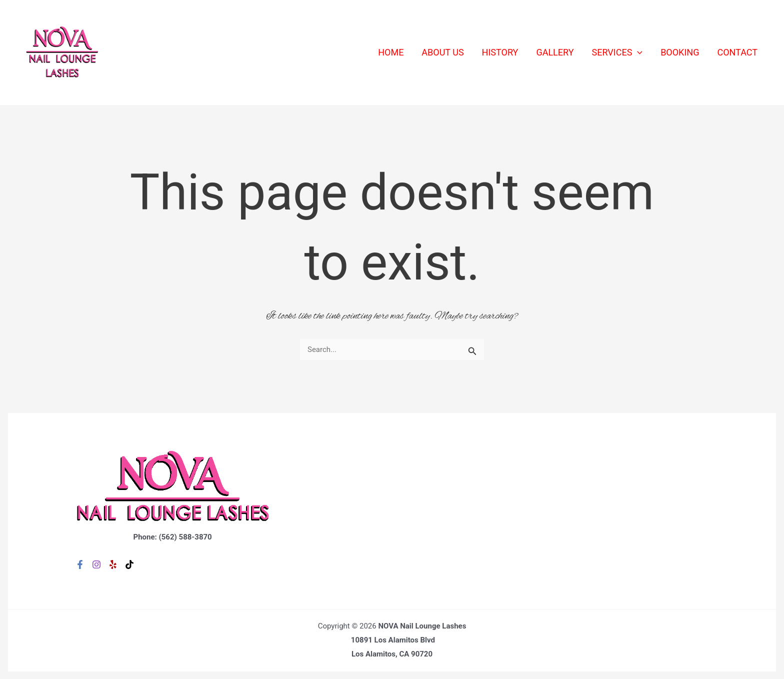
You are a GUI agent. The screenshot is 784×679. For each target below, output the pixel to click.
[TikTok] (129, 564)
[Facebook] (80, 564)
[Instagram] (96, 564)
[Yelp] (113, 564)
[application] (637, 52)
